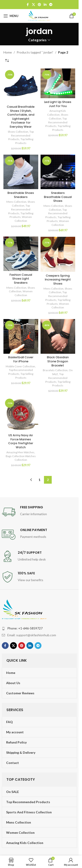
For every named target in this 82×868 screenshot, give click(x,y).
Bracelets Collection (55, 370)
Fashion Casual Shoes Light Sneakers (21, 279)
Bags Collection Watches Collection (21, 458)
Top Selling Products (24, 141)
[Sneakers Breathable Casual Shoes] (58, 172)
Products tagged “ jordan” (35, 52)
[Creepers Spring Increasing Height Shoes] (58, 254)
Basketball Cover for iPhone (21, 359)
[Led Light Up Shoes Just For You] (58, 83)
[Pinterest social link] (39, 5)
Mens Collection (16, 202)
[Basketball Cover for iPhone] (21, 336)
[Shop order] (7, 61)
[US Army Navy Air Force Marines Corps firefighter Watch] (21, 414)
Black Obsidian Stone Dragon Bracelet (58, 361)
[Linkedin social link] (45, 5)
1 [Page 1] (39, 480)
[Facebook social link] (28, 5)
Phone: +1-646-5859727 (25, 628)
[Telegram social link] (51, 5)
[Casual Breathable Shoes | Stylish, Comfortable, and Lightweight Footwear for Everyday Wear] (21, 86)
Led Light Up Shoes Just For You (58, 104)
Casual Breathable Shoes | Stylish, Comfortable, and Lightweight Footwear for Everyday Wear (21, 117)
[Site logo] (39, 16)
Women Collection (23, 219)
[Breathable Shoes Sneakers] (21, 172)
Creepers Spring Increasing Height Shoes (58, 280)
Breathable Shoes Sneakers (21, 195)
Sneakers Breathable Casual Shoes (58, 197)
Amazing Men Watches (20, 452)
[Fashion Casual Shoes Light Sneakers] (21, 254)
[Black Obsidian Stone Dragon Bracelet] (58, 336)
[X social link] (33, 5)
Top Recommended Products (21, 135)
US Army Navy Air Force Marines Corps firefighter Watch (21, 441)
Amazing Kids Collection (57, 113)
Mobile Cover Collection (20, 366)
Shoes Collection (18, 132)
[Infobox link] (39, 512)
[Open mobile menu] (11, 16)
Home (8, 52)
